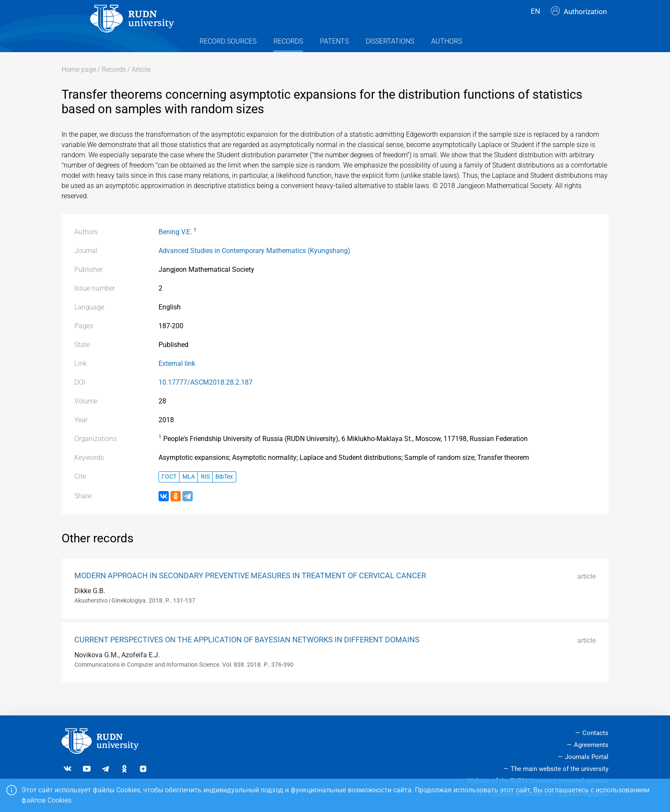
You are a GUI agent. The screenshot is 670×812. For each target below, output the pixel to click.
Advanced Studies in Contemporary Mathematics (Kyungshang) (254, 267)
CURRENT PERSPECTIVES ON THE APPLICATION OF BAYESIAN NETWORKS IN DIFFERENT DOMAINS (247, 656)
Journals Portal (587, 757)
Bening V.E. (175, 248)
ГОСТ (169, 493)
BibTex (224, 493)
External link (177, 380)
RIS (205, 493)
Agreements (591, 745)
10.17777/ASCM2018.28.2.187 (206, 399)
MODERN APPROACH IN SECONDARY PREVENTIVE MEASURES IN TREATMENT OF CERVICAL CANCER (250, 592)
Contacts (595, 733)
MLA (189, 493)
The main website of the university (560, 769)
